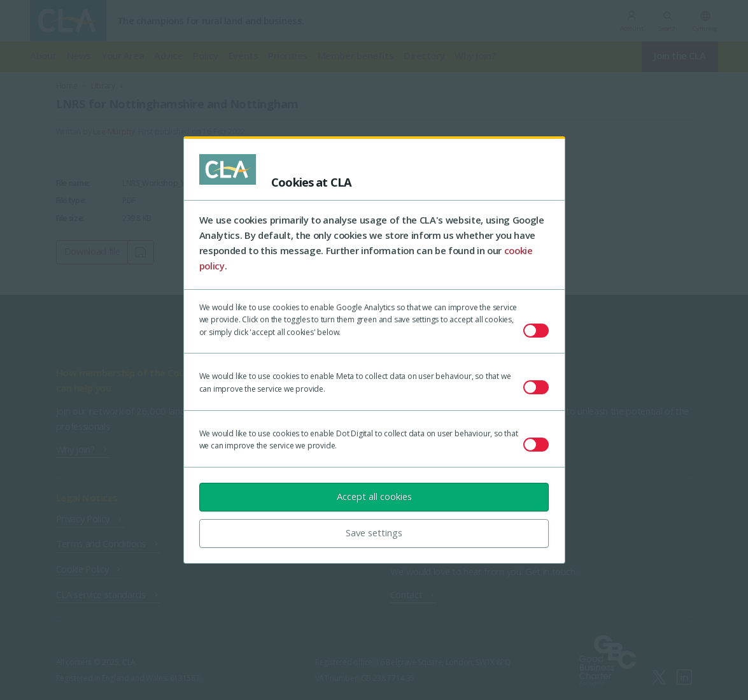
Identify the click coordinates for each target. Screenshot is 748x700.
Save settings (374, 532)
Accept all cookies (374, 496)
